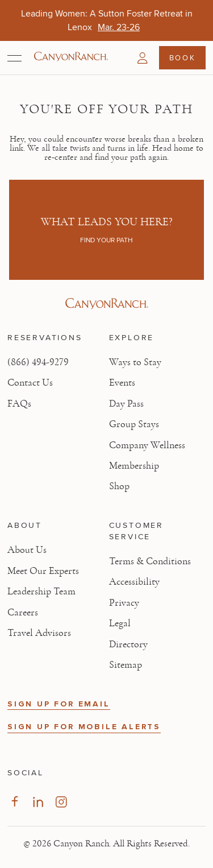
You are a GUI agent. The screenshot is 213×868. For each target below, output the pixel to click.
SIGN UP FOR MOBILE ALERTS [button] (84, 727)
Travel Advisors (39, 633)
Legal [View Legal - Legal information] (120, 623)
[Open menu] (14, 58)
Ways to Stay (135, 362)
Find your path (106, 240)
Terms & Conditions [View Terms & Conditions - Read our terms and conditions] (150, 561)
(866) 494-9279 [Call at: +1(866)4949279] (38, 362)
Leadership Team (41, 592)
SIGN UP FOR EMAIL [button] (59, 704)
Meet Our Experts (43, 571)
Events (122, 383)
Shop (119, 486)
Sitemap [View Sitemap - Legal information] (126, 665)
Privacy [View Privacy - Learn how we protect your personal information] (124, 603)
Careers (23, 613)
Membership (134, 466)
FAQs (19, 404)
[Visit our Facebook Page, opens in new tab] (14, 802)
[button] (143, 58)
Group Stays (134, 424)
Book (182, 57)
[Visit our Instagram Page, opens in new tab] (61, 802)
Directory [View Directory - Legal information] (128, 644)
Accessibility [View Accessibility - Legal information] (134, 582)
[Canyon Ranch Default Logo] (71, 57)
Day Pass (126, 404)
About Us (27, 550)
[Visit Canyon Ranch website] (106, 304)
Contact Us (30, 383)
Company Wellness (147, 445)
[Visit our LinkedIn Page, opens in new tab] (38, 802)
